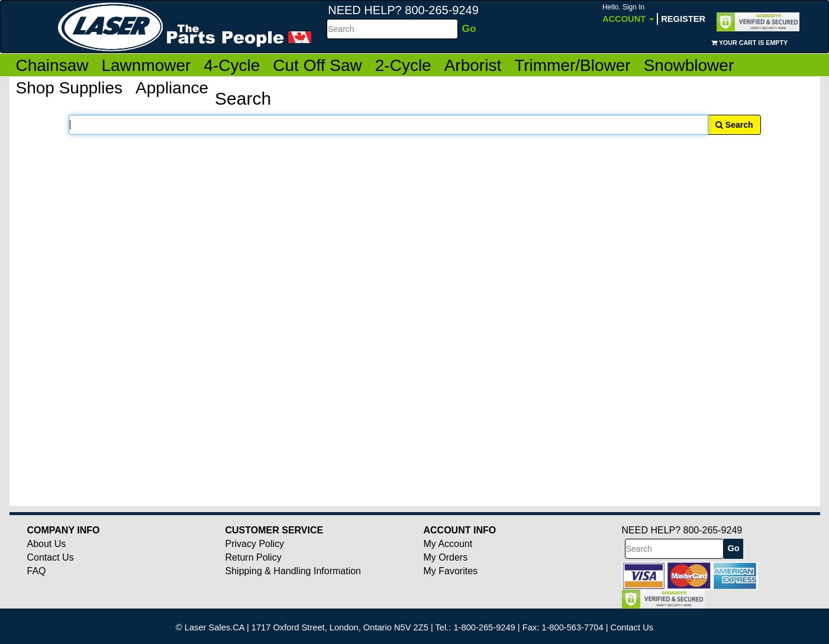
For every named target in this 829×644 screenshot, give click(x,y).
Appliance (172, 88)
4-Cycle (232, 65)
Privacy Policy (255, 544)
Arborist (473, 65)
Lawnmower (146, 65)
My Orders (446, 557)
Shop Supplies (70, 88)
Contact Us (51, 557)
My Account (448, 544)
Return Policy (254, 557)
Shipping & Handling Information (293, 571)
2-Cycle (403, 65)
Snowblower (689, 65)
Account (628, 13)
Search (734, 125)
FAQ (37, 571)
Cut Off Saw (317, 65)
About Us (47, 544)
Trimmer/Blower (572, 65)
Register (683, 19)
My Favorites (451, 571)
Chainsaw (52, 65)
